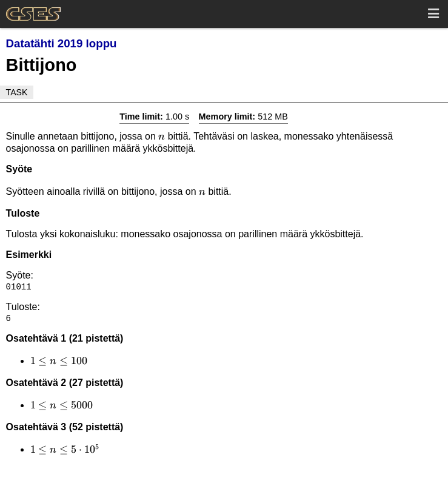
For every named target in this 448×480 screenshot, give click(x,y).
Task (17, 92)
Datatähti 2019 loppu (62, 43)
